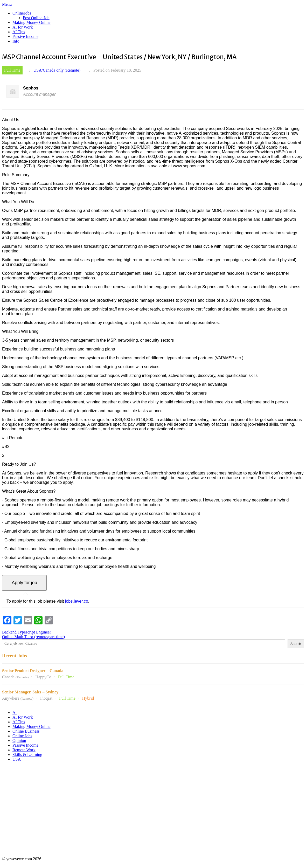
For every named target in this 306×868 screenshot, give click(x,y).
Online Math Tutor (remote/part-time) (33, 637)
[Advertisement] (152, 811)
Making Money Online (32, 22)
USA (17, 759)
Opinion (19, 740)
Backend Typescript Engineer (27, 632)
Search (296, 644)
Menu (7, 4)
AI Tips (19, 32)
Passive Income (25, 36)
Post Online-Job (36, 18)
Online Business (26, 731)
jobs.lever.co (77, 601)
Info (16, 41)
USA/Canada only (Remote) (57, 70)
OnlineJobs (22, 13)
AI (15, 712)
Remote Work (24, 750)
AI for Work (23, 27)
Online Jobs (22, 736)
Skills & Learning (27, 755)
